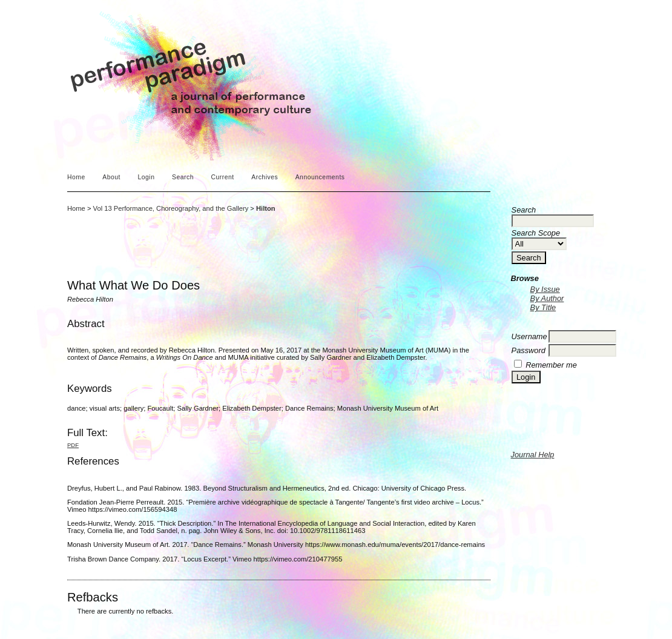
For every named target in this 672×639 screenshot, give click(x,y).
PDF (73, 445)
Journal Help (533, 455)
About (111, 177)
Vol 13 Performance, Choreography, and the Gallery (171, 208)
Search (183, 177)
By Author (547, 298)
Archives (265, 177)
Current (222, 177)
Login (146, 177)
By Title (543, 307)
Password (529, 350)
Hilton (266, 208)
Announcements (320, 177)
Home (76, 177)
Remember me (551, 365)
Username (529, 336)
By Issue (545, 289)
